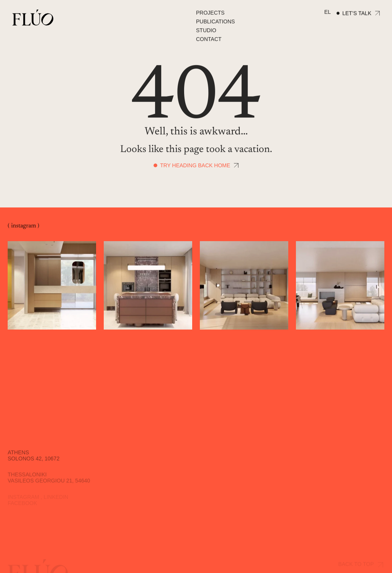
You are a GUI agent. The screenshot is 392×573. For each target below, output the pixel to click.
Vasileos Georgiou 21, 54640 (49, 483)
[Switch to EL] (327, 12)
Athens (18, 456)
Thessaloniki (27, 477)
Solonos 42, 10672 (33, 462)
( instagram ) (24, 226)
